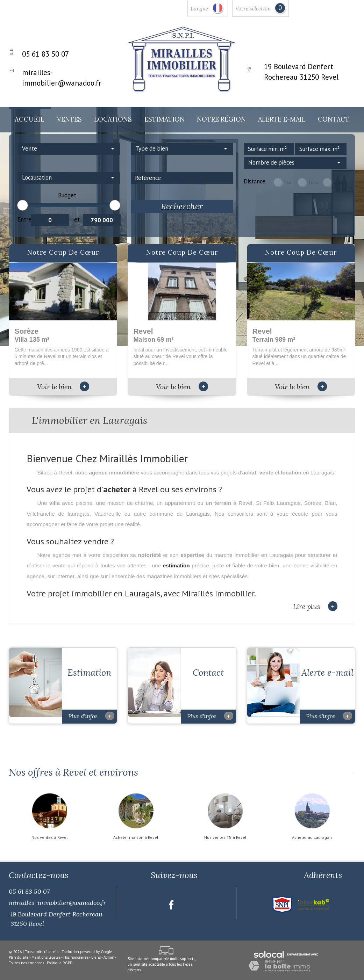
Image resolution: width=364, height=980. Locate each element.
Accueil (30, 119)
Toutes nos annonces (26, 956)
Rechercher (182, 206)
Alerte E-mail (282, 119)
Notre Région (221, 119)
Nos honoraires (76, 951)
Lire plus (315, 606)
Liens (96, 951)
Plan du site (19, 951)
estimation (176, 565)
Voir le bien (63, 387)
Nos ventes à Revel (50, 831)
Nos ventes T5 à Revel (225, 831)
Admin (109, 951)
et (77, 219)
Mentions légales (46, 951)
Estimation (165, 119)
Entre (24, 219)
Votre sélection (253, 9)
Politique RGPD (60, 956)
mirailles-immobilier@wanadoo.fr (57, 896)
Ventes (69, 119)
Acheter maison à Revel (136, 831)
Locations (113, 119)
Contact (334, 119)
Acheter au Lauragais (312, 831)
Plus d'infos (91, 709)
